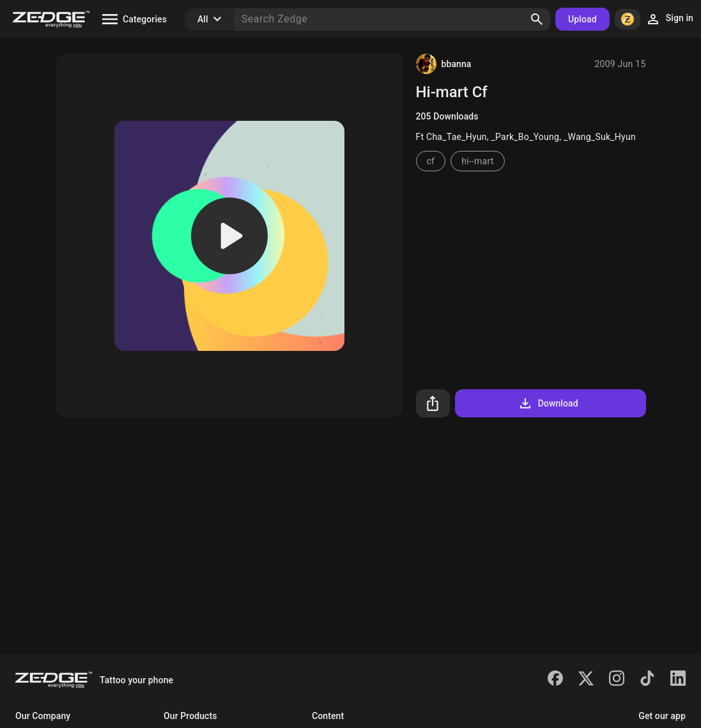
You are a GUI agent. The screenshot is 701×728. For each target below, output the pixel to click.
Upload (582, 19)
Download (548, 403)
